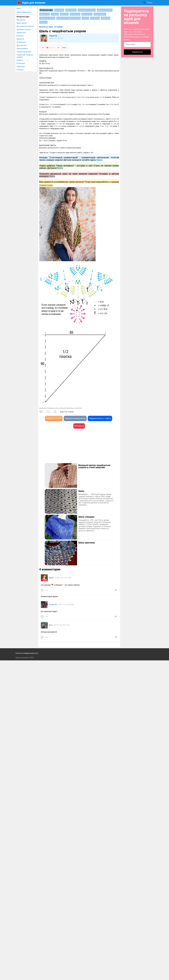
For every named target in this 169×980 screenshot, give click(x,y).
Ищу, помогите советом (25, 26)
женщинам (68, 408)
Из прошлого (21, 42)
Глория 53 (53, 605)
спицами (50, 408)
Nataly (51, 578)
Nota (51, 625)
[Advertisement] (59, 449)
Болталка (20, 36)
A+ (58, 48)
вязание (43, 408)
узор (61, 408)
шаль (57, 408)
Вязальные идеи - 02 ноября (51, 27)
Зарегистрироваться (24, 12)
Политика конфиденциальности (27, 653)
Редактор (53, 36)
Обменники (21, 67)
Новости (20, 60)
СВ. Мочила (21, 63)
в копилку (78, 408)
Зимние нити (21, 33)
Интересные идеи (23, 17)
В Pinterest (79, 426)
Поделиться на (100, 418)
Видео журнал (22, 23)
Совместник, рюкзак (24, 52)
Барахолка (20, 39)
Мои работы (21, 20)
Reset (64, 48)
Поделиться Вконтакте (75, 418)
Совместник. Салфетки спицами (25, 56)
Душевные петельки (24, 29)
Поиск (150, 3)
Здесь (52, 176)
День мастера (22, 45)
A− (43, 48)
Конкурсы (20, 70)
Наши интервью (22, 48)
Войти (19, 8)
